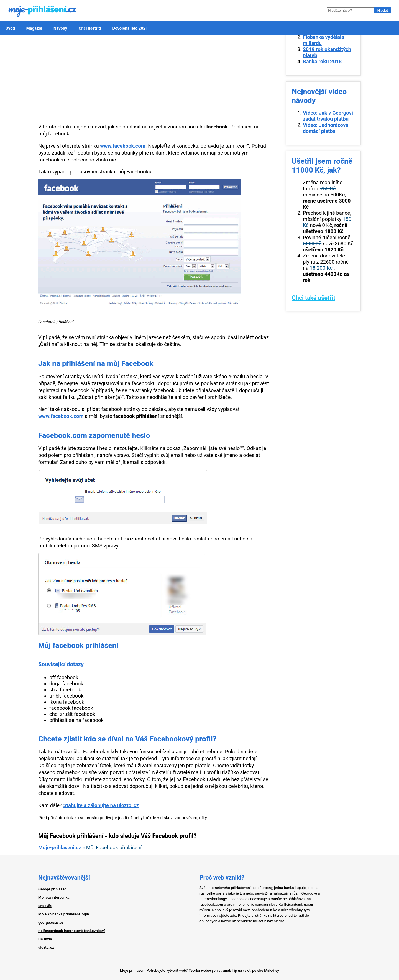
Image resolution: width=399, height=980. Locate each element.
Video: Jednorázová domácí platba (326, 128)
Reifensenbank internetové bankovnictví (71, 931)
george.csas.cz (51, 922)
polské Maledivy (266, 970)
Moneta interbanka (54, 897)
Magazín (34, 28)
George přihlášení (53, 889)
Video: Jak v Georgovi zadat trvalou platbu (328, 116)
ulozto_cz (46, 947)
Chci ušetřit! (90, 28)
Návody (60, 28)
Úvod (10, 28)
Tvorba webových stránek (210, 970)
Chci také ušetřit (314, 298)
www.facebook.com (123, 146)
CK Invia (45, 939)
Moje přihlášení (133, 970)
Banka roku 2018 (322, 62)
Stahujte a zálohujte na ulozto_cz (101, 805)
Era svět (45, 906)
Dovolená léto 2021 (130, 28)
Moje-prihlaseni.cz (60, 848)
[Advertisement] (154, 80)
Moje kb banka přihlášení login (64, 914)
